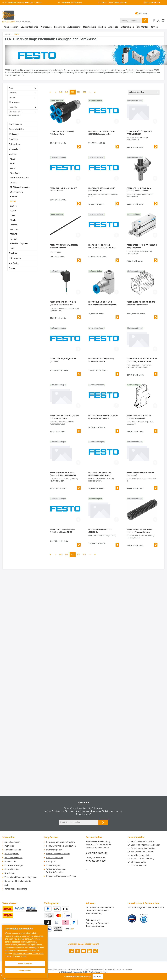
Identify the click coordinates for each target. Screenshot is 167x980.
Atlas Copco (15, 173)
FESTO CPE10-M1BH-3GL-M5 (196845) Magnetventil (139, 417)
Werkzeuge (14, 134)
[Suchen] (145, 21)
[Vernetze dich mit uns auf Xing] (96, 951)
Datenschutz (10, 862)
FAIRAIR (13, 197)
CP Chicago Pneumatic (20, 187)
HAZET (13, 211)
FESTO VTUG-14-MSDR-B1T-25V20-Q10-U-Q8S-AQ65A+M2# (103, 417)
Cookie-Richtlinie (12, 869)
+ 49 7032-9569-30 (97, 853)
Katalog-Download (55, 858)
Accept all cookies (25, 964)
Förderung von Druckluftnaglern (61, 842)
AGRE (12, 164)
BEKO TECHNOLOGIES (20, 178)
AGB (6, 885)
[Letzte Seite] (95, 92)
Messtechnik (14, 149)
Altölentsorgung (53, 865)
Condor (13, 183)
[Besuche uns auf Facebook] (71, 951)
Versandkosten (77, 969)
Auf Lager (16, 102)
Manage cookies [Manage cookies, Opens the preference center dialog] (25, 970)
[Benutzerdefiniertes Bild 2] (144, 918)
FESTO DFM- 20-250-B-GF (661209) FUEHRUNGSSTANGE (65, 417)
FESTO (13, 201)
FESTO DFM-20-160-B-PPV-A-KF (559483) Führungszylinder (102, 133)
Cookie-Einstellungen (14, 865)
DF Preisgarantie (12, 854)
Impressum (10, 846)
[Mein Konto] (159, 20)
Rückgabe (51, 862)
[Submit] (103, 822)
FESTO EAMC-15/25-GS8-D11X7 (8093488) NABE (102, 189)
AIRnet (13, 168)
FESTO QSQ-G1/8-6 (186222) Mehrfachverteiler (62, 133)
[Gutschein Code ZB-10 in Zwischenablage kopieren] (100, 976)
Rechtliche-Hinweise (14, 858)
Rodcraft (14, 239)
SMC (12, 248)
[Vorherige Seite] (55, 92)
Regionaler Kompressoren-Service (61, 876)
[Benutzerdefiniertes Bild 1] (132, 918)
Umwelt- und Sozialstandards (18, 881)
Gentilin (13, 206)
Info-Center (14, 263)
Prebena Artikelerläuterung (58, 854)
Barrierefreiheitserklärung (16, 889)
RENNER (14, 234)
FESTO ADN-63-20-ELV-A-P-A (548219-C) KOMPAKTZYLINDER (63, 474)
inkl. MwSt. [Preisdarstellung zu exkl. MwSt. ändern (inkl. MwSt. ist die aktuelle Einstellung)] (141, 13)
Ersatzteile (13, 139)
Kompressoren (15, 124)
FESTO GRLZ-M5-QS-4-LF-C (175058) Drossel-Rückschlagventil (103, 303)
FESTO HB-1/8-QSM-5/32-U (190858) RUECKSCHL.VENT (100, 474)
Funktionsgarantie (13, 850)
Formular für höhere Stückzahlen (61, 846)
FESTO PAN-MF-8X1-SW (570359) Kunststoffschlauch (64, 246)
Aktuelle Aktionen (12, 842)
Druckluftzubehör (17, 129)
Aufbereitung (15, 144)
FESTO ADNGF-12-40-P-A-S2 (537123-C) (100, 531)
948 (61, 92)
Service (12, 268)
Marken (12, 154)
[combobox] (131, 21)
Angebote (13, 253)
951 (79, 92)
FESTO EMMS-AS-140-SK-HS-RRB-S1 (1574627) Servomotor (141, 303)
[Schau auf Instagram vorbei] (77, 951)
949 (67, 92)
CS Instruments (17, 192)
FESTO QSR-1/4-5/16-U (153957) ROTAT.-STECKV (64, 189)
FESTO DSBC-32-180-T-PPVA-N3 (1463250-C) (140, 474)
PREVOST (14, 230)
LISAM (13, 215)
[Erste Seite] (50, 92)
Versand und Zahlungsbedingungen (20, 877)
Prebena (13, 225)
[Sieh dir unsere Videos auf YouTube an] (84, 951)
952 (85, 92)
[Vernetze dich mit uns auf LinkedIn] (90, 951)
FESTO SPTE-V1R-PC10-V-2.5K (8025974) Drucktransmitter (63, 303)
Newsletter (9, 873)
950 (73, 92)
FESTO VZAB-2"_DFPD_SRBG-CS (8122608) (63, 360)
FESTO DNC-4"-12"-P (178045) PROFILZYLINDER (139, 133)
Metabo (13, 220)
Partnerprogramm (54, 850)
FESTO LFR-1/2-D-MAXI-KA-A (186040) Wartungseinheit (139, 189)
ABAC (12, 159)
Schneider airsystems (19, 244)
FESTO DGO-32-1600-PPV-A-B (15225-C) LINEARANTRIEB (63, 531)
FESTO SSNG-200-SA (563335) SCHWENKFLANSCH (101, 360)
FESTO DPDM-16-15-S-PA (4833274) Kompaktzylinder (142, 246)
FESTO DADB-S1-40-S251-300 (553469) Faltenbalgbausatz (139, 531)
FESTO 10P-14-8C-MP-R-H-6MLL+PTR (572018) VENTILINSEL (103, 246)
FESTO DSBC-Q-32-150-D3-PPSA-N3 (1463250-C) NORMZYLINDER (142, 360)
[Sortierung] (144, 92)
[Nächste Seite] (90, 92)
